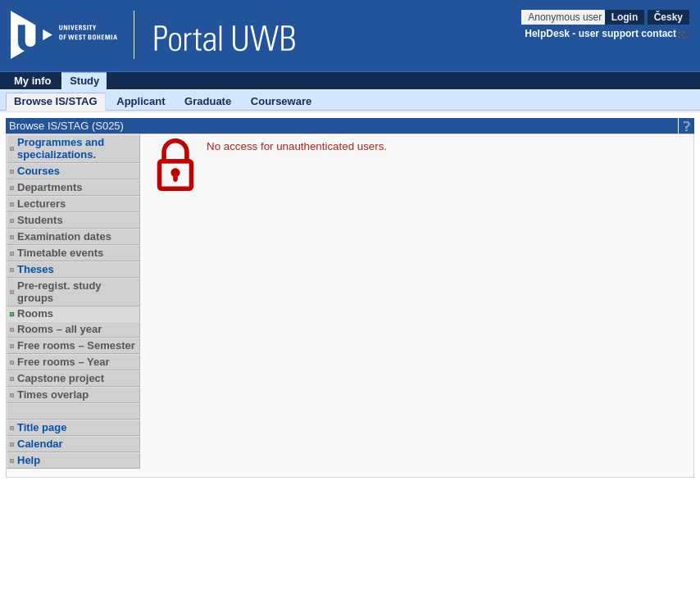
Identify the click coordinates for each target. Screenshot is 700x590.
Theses (36, 269)
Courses (39, 171)
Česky (668, 17)
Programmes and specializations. (61, 148)
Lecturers (41, 204)
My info (33, 81)
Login (625, 17)
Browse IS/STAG (56, 101)
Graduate (208, 101)
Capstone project (61, 378)
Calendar (40, 444)
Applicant (141, 101)
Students (40, 220)
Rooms (35, 313)
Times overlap (53, 395)
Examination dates (64, 236)
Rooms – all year (59, 329)
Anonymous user (566, 17)
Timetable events (60, 253)
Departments (50, 187)
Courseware (281, 101)
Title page (42, 427)
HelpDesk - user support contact (600, 34)
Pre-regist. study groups (59, 292)
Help (29, 460)
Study (84, 81)
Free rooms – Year (64, 362)
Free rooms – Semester (76, 345)
